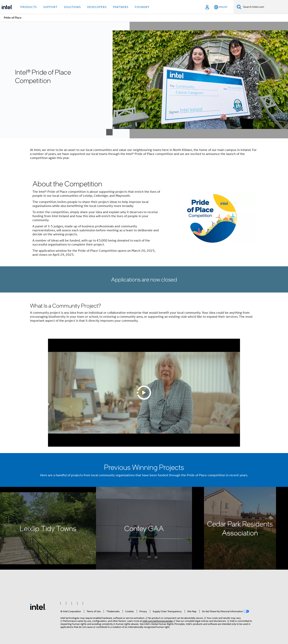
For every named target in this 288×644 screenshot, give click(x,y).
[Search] (239, 7)
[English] (221, 7)
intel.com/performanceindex (158, 621)
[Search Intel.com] (265, 7)
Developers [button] (97, 7)
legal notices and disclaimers (211, 621)
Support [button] (50, 7)
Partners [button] (121, 7)
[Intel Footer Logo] (38, 607)
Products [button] (29, 7)
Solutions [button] (72, 7)
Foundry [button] (142, 7)
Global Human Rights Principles (168, 624)
